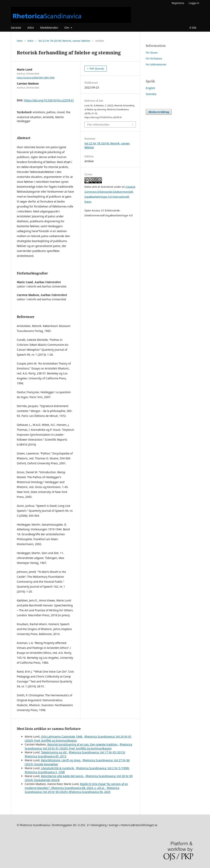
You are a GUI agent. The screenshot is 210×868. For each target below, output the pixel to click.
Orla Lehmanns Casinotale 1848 (62, 737)
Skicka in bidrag (159, 112)
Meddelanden (49, 28)
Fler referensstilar (98, 124)
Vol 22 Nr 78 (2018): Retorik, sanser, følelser (64, 41)
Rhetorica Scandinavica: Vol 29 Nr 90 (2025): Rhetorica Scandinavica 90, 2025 (72, 790)
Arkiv (31, 28)
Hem (20, 41)
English (150, 88)
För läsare (152, 53)
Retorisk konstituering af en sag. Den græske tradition (83, 744)
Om (67, 28)
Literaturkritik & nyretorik (58, 768)
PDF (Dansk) (96, 69)
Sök (193, 28)
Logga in (194, 3)
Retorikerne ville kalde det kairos (62, 776)
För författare (154, 58)
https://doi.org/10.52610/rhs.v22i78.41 (49, 100)
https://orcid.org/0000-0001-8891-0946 (36, 78)
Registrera (178, 3)
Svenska (151, 94)
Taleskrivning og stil (54, 752)
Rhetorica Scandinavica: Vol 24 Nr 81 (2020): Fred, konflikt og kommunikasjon (78, 746)
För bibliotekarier (156, 64)
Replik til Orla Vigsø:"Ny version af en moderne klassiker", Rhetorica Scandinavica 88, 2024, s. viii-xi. (76, 786)
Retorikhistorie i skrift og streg (61, 760)
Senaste (16, 28)
